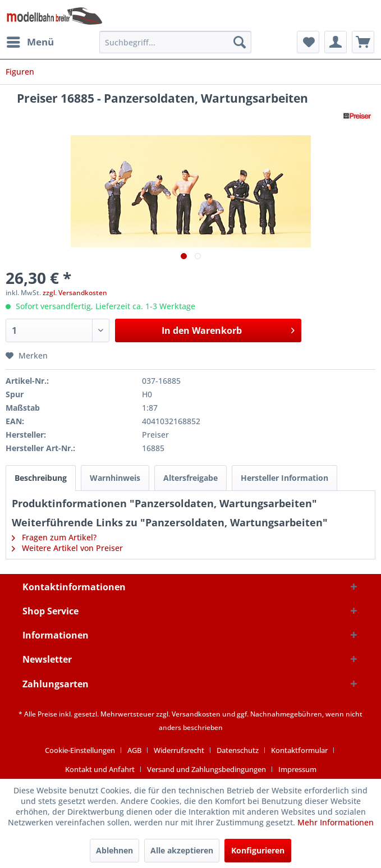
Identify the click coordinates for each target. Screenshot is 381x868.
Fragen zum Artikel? (54, 537)
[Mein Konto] (336, 42)
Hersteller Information (284, 478)
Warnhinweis (115, 478)
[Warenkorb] (363, 42)
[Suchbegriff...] (176, 42)
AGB (134, 750)
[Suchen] (240, 42)
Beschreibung (41, 478)
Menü (30, 41)
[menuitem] (30, 42)
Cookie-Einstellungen (80, 750)
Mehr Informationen (336, 822)
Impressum (297, 769)
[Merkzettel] (308, 42)
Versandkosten (196, 714)
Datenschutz (238, 750)
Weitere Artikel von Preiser (67, 548)
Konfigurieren (258, 850)
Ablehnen (114, 850)
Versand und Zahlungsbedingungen (206, 769)
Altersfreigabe (190, 478)
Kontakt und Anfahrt (100, 769)
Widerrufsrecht (179, 750)
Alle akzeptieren (182, 850)
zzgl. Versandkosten (75, 293)
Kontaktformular (299, 750)
